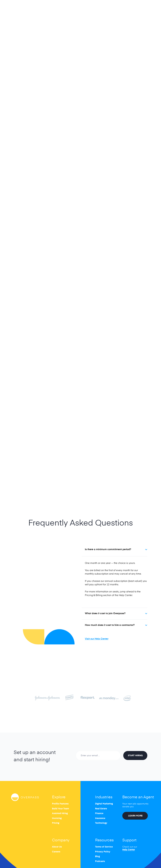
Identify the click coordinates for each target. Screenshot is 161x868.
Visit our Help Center (97, 639)
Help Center (129, 850)
